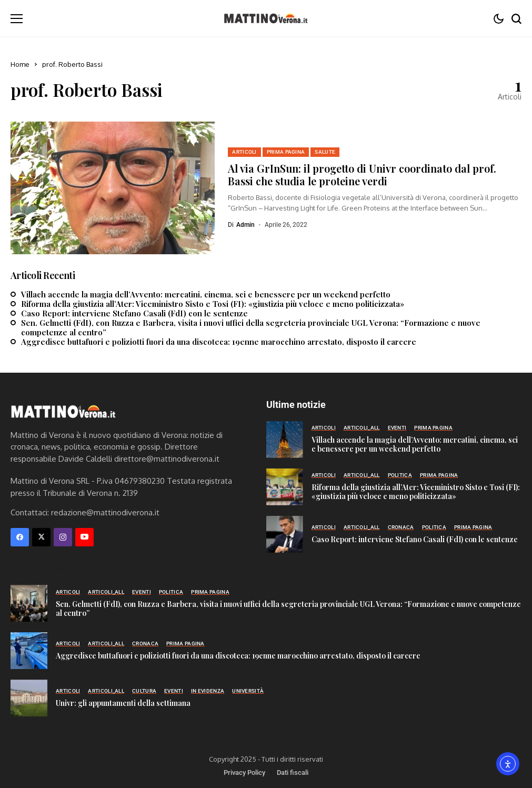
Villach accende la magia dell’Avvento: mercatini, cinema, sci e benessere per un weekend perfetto (206, 294)
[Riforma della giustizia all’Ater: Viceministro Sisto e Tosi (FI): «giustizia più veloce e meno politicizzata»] (285, 487)
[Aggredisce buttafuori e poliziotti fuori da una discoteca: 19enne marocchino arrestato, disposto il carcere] (29, 651)
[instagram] (63, 537)
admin (245, 225)
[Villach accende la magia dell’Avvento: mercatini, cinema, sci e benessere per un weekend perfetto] (285, 440)
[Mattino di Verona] (266, 18)
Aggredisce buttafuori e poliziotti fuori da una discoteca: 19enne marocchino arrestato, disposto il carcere (219, 342)
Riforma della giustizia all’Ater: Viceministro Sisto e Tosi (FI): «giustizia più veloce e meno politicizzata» (213, 304)
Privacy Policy (244, 772)
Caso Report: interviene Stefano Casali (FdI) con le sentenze (134, 313)
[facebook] (20, 537)
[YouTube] (84, 537)
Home (20, 64)
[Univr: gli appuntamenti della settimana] (29, 698)
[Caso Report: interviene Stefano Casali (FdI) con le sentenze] (285, 534)
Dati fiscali (293, 772)
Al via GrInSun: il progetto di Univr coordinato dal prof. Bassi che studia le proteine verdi (362, 174)
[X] (41, 537)
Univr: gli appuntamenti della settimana (123, 703)
